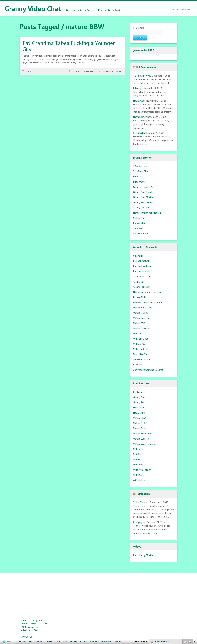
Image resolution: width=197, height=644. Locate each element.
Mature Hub (139, 218)
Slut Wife (138, 475)
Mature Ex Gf (140, 423)
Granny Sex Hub (141, 208)
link (194, 596)
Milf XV (137, 459)
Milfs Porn (138, 465)
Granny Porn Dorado (143, 192)
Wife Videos (139, 480)
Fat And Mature (141, 261)
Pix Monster (139, 223)
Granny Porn (139, 397)
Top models (143, 494)
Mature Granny (141, 313)
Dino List (138, 177)
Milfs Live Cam (140, 349)
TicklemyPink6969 (142, 76)
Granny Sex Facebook (144, 202)
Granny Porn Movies (143, 197)
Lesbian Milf (139, 297)
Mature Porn (139, 428)
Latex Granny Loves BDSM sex (34, 624)
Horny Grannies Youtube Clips (148, 213)
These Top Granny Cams (32, 620)
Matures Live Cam (142, 328)
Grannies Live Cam (142, 277)
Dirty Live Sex (27, 637)
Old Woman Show (142, 360)
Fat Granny (139, 392)
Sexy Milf (138, 365)
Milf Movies (139, 334)
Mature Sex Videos (142, 434)
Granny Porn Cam (142, 287)
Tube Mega (139, 228)
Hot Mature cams (146, 67)
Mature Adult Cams (143, 308)
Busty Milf (138, 256)
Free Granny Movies (180, 10)
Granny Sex (139, 402)
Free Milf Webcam (142, 266)
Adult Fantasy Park (30, 630)
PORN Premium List (30, 627)
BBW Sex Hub (140, 166)
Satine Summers (141, 502)
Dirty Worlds (139, 182)
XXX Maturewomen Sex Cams (148, 370)
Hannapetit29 (140, 117)
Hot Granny (139, 408)
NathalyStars (139, 101)
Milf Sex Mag (140, 344)
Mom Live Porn (141, 354)
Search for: (138, 28)
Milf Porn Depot (141, 339)
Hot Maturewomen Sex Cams (148, 292)
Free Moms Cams (142, 271)
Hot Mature (139, 413)
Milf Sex (137, 454)
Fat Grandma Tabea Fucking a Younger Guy (69, 46)
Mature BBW (140, 418)
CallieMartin (139, 133)
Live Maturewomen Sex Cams (148, 302)
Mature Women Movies (145, 444)
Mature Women (141, 439)
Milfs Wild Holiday (142, 470)
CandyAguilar (140, 522)
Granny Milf (139, 282)
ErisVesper (138, 88)
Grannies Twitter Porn (144, 187)
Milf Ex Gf (138, 449)
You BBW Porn (140, 234)
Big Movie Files (141, 171)
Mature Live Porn (142, 318)
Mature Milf (139, 323)
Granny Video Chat (33, 9)
